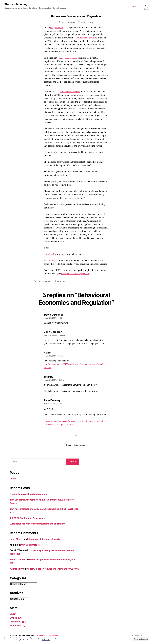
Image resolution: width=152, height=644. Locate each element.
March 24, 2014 (87, 23)
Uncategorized (45, 281)
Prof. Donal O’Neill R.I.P (33, 545)
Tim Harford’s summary (87, 38)
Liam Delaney (69, 23)
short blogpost (53, 261)
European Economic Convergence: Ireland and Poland (39, 524)
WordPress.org (18, 629)
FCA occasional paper (68, 58)
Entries (16, 621)
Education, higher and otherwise (46, 539)
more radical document (71, 92)
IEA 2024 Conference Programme (28, 518)
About (134, 6)
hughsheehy (17, 569)
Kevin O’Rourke (18, 560)
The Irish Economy (16, 5)
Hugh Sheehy (17, 539)
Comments (18, 625)
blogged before (57, 28)
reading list (52, 254)
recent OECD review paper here (76, 274)
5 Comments (62, 281)
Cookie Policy (46, 640)
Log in (13, 617)
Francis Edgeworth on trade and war (30, 494)
